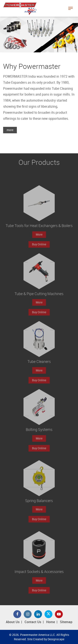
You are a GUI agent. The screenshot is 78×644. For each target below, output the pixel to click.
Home (51, 622)
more (10, 130)
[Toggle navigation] (71, 8)
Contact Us (33, 622)
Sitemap (66, 622)
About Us (13, 622)
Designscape (56, 639)
